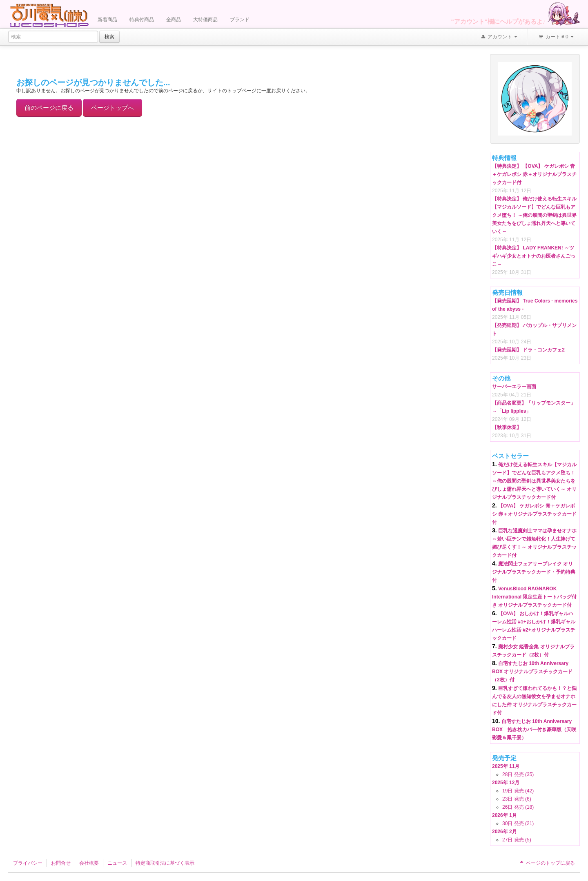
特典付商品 (142, 20)
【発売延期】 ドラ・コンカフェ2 (528, 350)
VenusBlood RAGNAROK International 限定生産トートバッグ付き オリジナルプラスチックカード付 (534, 597)
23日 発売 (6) (517, 799)
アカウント (499, 37)
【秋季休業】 (507, 427)
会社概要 (89, 863)
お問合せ (61, 863)
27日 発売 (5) (517, 840)
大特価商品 (205, 20)
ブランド (240, 20)
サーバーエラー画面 (514, 387)
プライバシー (28, 863)
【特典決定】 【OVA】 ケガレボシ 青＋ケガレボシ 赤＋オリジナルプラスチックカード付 (534, 174)
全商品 (174, 20)
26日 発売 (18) (518, 807)
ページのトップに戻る (547, 863)
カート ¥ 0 (556, 37)
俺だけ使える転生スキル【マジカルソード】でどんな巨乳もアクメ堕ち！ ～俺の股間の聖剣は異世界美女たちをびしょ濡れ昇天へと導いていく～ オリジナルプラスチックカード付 (534, 481)
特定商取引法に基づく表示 (165, 863)
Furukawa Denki (49, 15)
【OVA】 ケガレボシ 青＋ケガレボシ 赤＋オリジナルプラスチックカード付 (534, 514)
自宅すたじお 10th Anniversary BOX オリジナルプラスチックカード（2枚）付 (532, 672)
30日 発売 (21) (518, 823)
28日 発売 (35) (518, 774)
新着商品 (107, 20)
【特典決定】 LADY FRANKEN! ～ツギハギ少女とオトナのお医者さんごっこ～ (534, 256)
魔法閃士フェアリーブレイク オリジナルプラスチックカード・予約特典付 (534, 572)
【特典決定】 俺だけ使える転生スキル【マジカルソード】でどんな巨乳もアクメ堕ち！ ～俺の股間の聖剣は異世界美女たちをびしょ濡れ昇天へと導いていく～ (534, 215)
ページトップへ (112, 108)
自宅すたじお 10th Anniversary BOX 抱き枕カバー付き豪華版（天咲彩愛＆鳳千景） (534, 730)
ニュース (117, 863)
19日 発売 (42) (518, 791)
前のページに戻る (49, 108)
